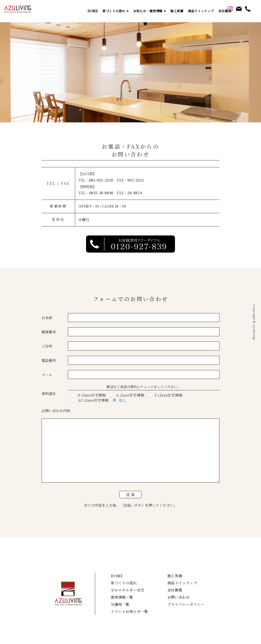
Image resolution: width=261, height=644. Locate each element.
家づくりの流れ (114, 11)
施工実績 (177, 11)
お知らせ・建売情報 (148, 11)
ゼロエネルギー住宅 (127, 590)
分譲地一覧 (120, 604)
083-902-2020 (101, 180)
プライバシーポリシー (186, 604)
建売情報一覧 (122, 597)
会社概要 (225, 11)
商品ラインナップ (201, 11)
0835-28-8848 (101, 193)
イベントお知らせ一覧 (129, 611)
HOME (93, 11)
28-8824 (135, 193)
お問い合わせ (179, 597)
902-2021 (136, 180)
